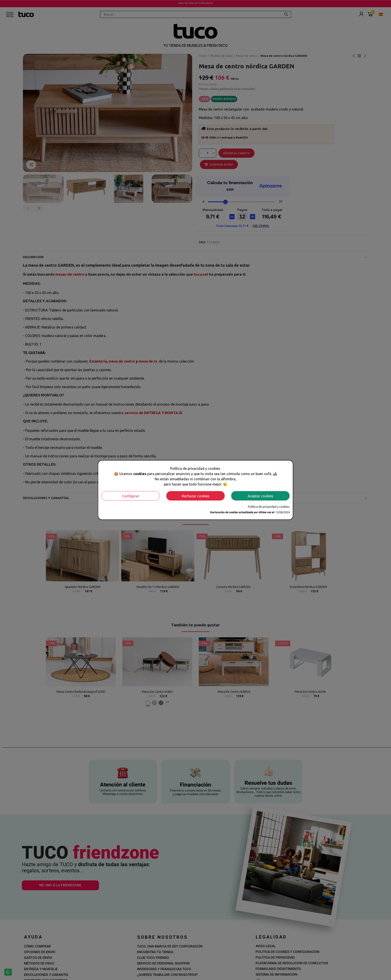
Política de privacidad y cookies (269, 507)
